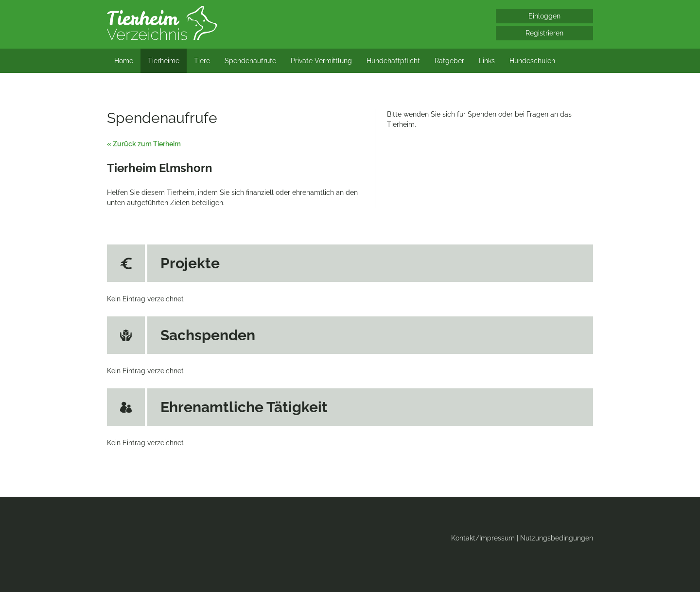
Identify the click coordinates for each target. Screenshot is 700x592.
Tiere (202, 61)
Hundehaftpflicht (393, 61)
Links (487, 61)
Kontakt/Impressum (483, 538)
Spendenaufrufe (250, 61)
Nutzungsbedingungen (557, 538)
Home (124, 61)
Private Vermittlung (321, 61)
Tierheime (164, 61)
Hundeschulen (532, 61)
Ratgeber (449, 61)
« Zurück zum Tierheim (144, 144)
